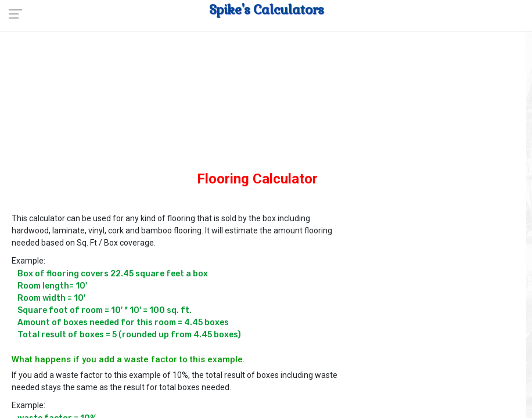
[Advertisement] (257, 110)
